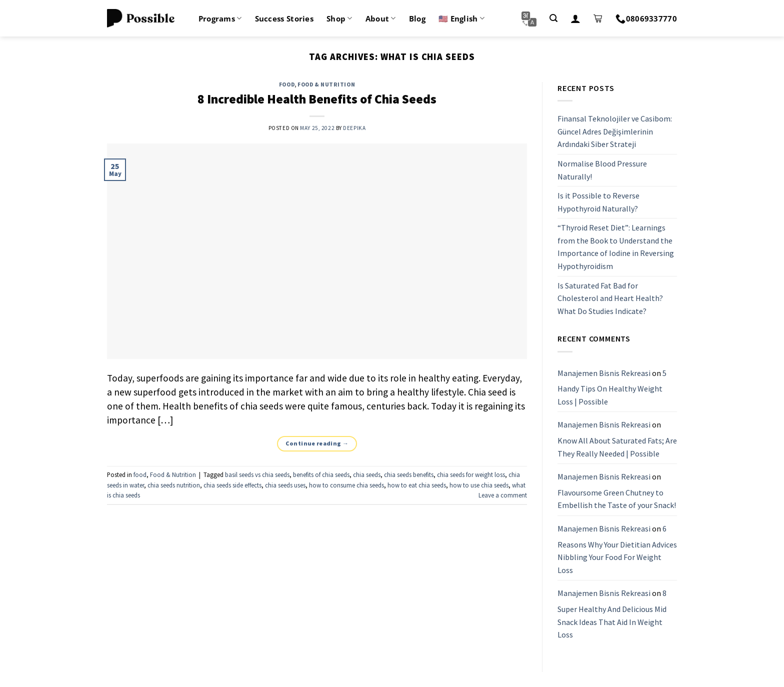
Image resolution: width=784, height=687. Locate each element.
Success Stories (284, 18)
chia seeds (367, 474)
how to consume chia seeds (346, 485)
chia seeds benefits (409, 474)
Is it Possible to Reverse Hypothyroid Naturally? (598, 202)
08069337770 (646, 18)
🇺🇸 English (461, 18)
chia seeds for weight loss (471, 474)
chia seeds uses (285, 485)
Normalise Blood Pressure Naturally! (602, 170)
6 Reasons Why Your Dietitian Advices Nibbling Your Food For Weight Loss (617, 549)
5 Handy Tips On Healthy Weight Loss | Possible (612, 387)
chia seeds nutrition (174, 485)
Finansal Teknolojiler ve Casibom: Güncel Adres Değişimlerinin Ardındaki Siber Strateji (615, 131)
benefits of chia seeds (321, 474)
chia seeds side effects (232, 485)
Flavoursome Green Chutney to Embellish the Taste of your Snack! (617, 499)
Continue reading (317, 443)
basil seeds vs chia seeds (257, 474)
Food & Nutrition (326, 84)
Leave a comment (503, 495)
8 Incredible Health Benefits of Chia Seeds (317, 99)
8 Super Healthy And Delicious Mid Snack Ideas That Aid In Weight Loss (612, 614)
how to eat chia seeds (417, 485)
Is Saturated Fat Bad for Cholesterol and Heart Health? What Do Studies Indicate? (610, 298)
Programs (220, 18)
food (287, 84)
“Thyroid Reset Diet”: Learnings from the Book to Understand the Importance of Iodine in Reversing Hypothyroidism (616, 247)
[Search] (553, 18)
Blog (417, 18)
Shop (339, 18)
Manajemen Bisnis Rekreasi (604, 373)
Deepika (354, 128)
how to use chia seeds (479, 485)
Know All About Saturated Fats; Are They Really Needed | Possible (617, 447)
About (381, 18)
